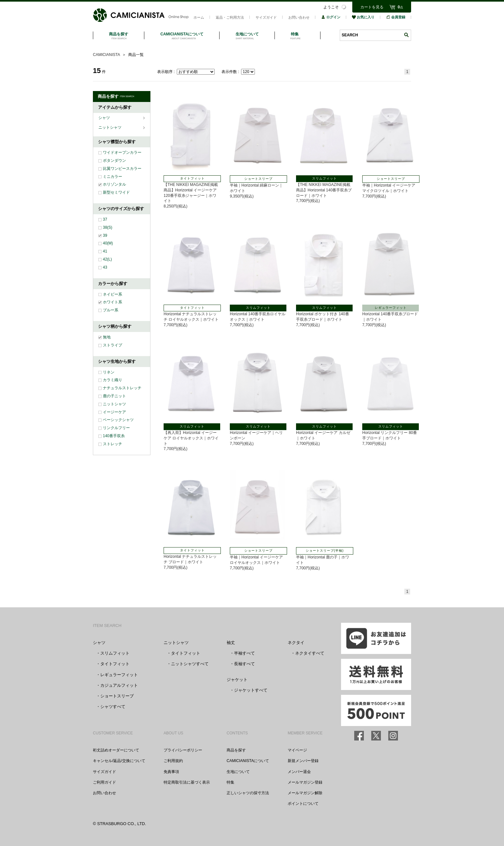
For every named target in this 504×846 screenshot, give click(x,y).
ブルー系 (111, 310)
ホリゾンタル (114, 184)
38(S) (108, 227)
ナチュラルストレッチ (122, 388)
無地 (107, 337)
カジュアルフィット (119, 685)
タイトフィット (115, 664)
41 (105, 251)
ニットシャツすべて (190, 664)
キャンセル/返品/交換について (119, 761)
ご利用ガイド (104, 782)
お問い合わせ (299, 17)
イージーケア (114, 412)
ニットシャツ (110, 127)
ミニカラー (113, 177)
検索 (406, 35)
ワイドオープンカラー (122, 152)
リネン (109, 372)
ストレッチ (113, 444)
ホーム (199, 17)
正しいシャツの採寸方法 (248, 793)
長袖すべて (244, 664)
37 (105, 219)
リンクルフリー (116, 428)
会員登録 (396, 17)
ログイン (331, 17)
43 (105, 267)
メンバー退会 (299, 772)
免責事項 (171, 772)
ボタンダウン (114, 161)
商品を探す (236, 750)
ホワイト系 (113, 302)
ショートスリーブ (117, 696)
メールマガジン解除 (305, 793)
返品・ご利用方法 (230, 17)
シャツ (105, 118)
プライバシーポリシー (183, 750)
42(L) (107, 259)
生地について (238, 772)
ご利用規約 (173, 761)
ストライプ (113, 345)
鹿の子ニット (114, 396)
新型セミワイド (116, 192)
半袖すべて (244, 653)
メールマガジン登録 (305, 782)
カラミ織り (113, 380)
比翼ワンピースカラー (122, 169)
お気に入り (363, 17)
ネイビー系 (113, 294)
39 (105, 235)
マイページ (297, 750)
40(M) (108, 243)
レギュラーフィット (119, 675)
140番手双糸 (114, 436)
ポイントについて (303, 804)
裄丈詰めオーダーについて (116, 750)
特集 (230, 782)
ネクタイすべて (310, 653)
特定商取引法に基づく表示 (187, 782)
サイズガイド (266, 17)
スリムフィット (115, 653)
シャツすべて (113, 707)
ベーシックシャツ (118, 420)
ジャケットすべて (251, 690)
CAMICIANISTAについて (248, 761)
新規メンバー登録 (303, 761)
